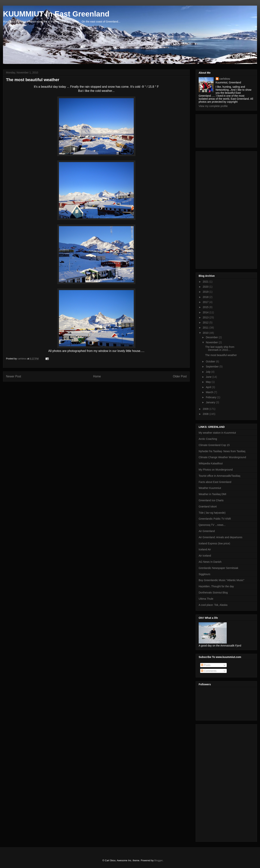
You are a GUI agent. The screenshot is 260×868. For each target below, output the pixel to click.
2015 (206, 307)
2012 (206, 323)
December (212, 337)
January (211, 402)
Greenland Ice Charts (211, 500)
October (211, 361)
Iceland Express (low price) (214, 543)
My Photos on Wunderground (216, 470)
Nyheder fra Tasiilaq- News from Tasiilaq (222, 451)
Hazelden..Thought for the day (216, 586)
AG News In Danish (210, 562)
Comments (209, 671)
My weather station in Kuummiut (217, 433)
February (211, 397)
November (212, 342)
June (209, 377)
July (208, 372)
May (209, 382)
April (209, 387)
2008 (206, 414)
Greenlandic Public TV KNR (215, 519)
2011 (206, 328)
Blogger (158, 860)
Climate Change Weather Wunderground (222, 457)
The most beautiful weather (221, 355)
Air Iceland (205, 556)
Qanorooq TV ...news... (212, 525)
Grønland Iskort (208, 507)
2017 (206, 302)
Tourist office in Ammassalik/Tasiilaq (219, 476)
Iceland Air (205, 549)
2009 (206, 409)
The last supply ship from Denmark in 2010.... (220, 348)
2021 (206, 282)
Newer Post (14, 376)
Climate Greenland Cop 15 (214, 445)
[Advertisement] (215, 130)
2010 (206, 333)
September (212, 367)
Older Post (180, 376)
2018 (206, 297)
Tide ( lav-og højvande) (212, 513)
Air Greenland (207, 531)
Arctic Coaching (208, 439)
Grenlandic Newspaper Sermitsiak (218, 568)
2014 (206, 312)
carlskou (225, 79)
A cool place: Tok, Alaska (213, 605)
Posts (206, 665)
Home (97, 376)
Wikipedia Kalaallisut (211, 463)
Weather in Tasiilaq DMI (212, 494)
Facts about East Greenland (215, 482)
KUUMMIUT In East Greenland (56, 14)
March (210, 392)
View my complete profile (213, 106)
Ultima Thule (206, 599)
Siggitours (204, 574)
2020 (206, 287)
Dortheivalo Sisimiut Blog (213, 593)
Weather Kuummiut (210, 488)
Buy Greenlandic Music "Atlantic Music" (221, 580)
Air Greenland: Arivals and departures (220, 537)
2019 (206, 292)
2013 (206, 317)
